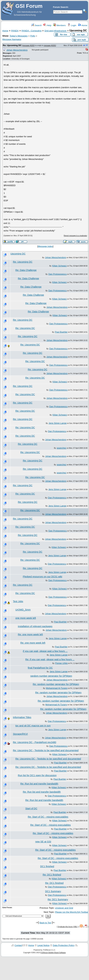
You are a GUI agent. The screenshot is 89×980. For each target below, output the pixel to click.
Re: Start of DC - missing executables (48, 817)
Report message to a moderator (75, 236)
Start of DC (31, 808)
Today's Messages (18, 36)
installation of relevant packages (35, 626)
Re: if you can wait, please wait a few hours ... (50, 659)
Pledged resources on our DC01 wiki (43, 577)
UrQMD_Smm (23, 610)
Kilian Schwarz (59, 266)
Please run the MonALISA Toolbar (72, 912)
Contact (18, 945)
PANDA (15, 31)
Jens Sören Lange (58, 423)
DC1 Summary (53, 891)
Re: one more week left (30, 634)
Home (83, 25)
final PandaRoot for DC (40, 668)
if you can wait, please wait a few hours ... (45, 651)
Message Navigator (12, 39)
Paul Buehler (61, 332)
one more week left (26, 618)
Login (72, 25)
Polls (33, 36)
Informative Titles (22, 717)
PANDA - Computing (32, 31)
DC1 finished (47, 866)
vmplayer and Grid (64, 908)
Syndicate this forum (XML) (68, 927)
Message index (45, 246)
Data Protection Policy (64, 945)
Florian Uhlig (61, 663)
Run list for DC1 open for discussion (37, 775)
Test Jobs (18, 601)
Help (47, 25)
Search (37, 25)
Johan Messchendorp (17, 50)
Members (59, 25)
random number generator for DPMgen (51, 676)
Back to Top (45, 923)
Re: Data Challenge (26, 270)
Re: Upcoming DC (12, 45)
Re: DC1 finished (52, 875)
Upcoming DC (18, 254)
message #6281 (50, 45)
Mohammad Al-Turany (57, 688)
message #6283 (29, 45)
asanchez (62, 448)
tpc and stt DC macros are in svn (33, 726)
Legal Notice (43, 945)
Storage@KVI (20, 734)
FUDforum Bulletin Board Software (53, 953)
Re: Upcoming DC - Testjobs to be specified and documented (46, 750)
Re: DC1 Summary (58, 899)
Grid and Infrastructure (55, 31)
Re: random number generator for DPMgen (56, 684)
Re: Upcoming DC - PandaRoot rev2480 (35, 742)
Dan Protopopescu (58, 274)
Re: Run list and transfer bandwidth (39, 784)
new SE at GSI (43, 842)
